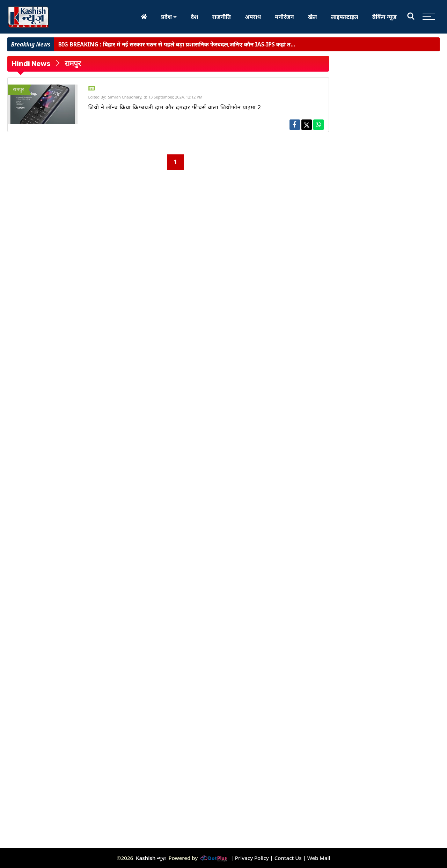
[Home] (144, 17)
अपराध (253, 17)
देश (194, 17)
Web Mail (319, 858)
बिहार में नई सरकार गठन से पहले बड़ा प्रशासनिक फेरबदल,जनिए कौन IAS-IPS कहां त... (177, 44)
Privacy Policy (252, 858)
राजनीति (221, 17)
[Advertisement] (44, 275)
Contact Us (288, 858)
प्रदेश (169, 17)
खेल (313, 17)
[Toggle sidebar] (427, 17)
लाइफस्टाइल (345, 17)
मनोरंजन (284, 17)
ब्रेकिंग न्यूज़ (384, 17)
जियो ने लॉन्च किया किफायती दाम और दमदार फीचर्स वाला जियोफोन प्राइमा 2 (174, 107)
